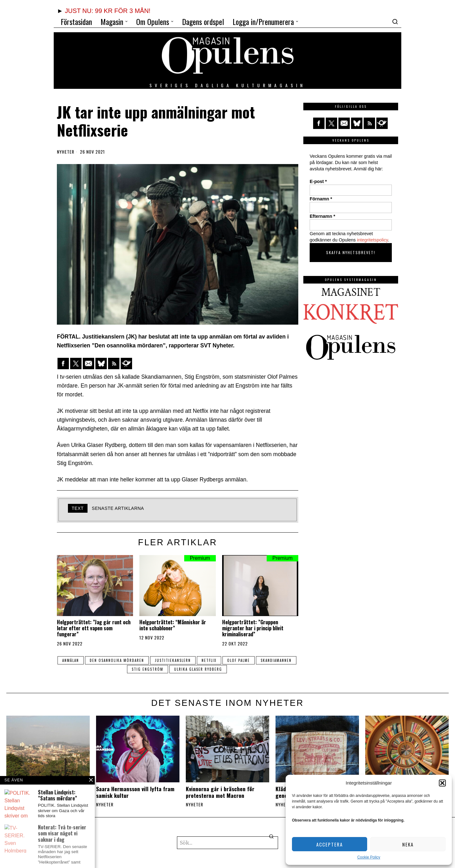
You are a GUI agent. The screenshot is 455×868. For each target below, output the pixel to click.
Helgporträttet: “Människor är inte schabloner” (173, 625)
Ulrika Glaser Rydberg (198, 669)
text (78, 508)
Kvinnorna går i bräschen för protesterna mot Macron (220, 792)
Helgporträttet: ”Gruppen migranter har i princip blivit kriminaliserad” (253, 628)
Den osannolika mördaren (117, 660)
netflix (209, 660)
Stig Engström (148, 669)
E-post (318, 181)
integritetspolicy (373, 240)
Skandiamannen (276, 660)
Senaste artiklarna (118, 508)
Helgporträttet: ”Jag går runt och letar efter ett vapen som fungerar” (94, 628)
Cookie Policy (369, 857)
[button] (442, 783)
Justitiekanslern (173, 660)
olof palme (239, 660)
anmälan (71, 660)
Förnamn (321, 199)
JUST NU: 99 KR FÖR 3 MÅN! (108, 11)
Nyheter (66, 152)
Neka (408, 844)
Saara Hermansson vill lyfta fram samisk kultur (135, 792)
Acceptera (330, 844)
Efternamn (322, 216)
